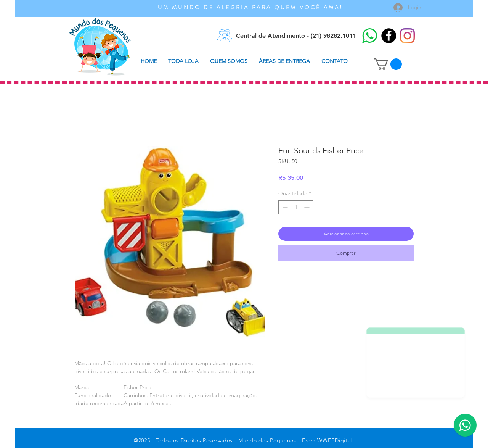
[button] (388, 64)
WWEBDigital (335, 440)
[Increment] (307, 207)
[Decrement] (284, 207)
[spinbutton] (296, 207)
